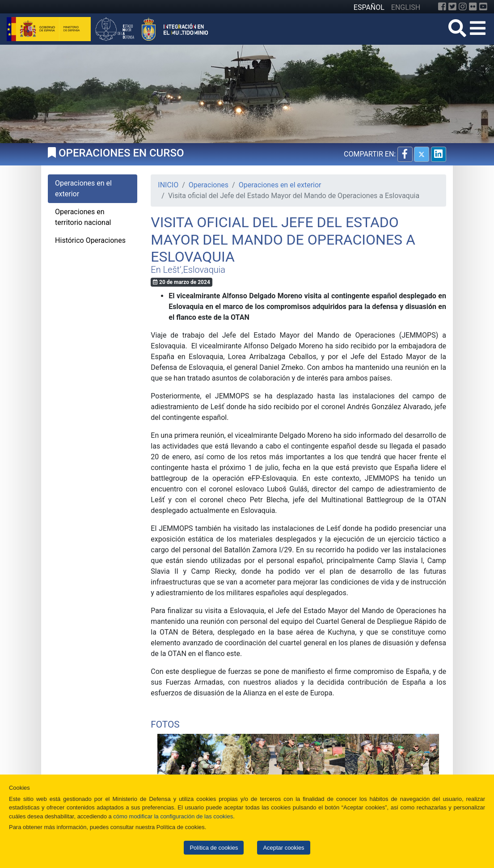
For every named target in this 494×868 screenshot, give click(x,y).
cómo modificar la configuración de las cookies (173, 816)
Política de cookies (214, 848)
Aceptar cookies (283, 848)
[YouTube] (483, 7)
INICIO (168, 185)
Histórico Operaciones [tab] (90, 240)
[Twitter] (452, 7)
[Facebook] (442, 7)
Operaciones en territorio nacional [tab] (83, 217)
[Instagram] (463, 7)
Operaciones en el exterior (280, 185)
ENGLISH (406, 7)
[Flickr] (473, 7)
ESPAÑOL (369, 7)
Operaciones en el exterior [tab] (83, 188)
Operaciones (209, 185)
